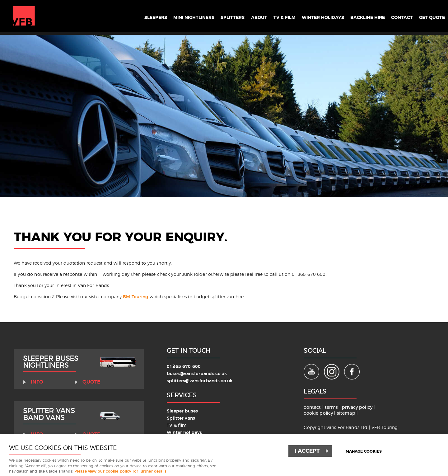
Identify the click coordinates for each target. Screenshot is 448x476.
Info (37, 382)
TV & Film (264, 16)
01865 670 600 (184, 367)
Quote (91, 382)
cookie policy (319, 413)
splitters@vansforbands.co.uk (200, 381)
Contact (397, 16)
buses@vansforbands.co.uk (197, 374)
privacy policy (358, 407)
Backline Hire (358, 16)
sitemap (346, 413)
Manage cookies (364, 452)
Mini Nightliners (162, 16)
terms (331, 407)
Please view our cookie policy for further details (121, 471)
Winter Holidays (307, 16)
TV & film (177, 425)
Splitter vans (181, 418)
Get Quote (430, 16)
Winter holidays (184, 433)
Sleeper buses (182, 411)
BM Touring (135, 297)
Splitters (206, 16)
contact (312, 407)
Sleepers (119, 16)
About (236, 16)
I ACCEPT (307, 451)
